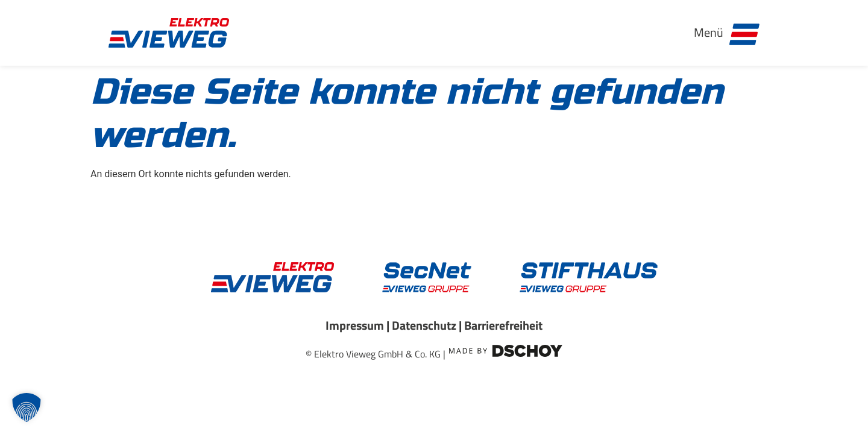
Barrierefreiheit (503, 325)
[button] (27, 407)
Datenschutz (424, 325)
